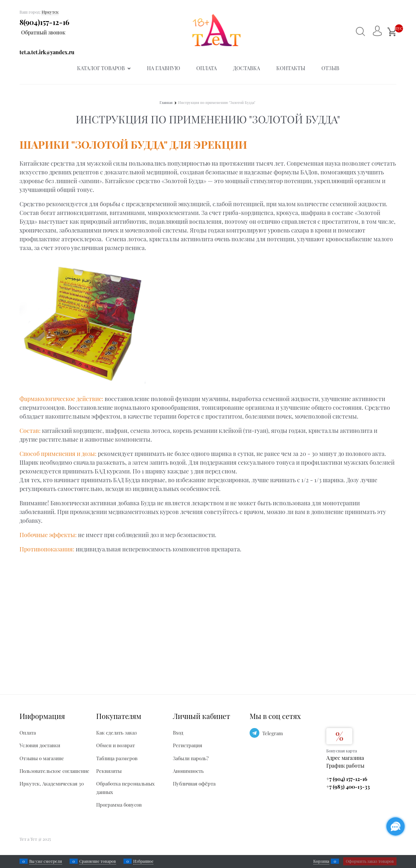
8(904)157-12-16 (44, 22)
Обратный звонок (43, 32)
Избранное (143, 861)
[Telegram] (254, 733)
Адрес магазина (345, 758)
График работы (345, 766)
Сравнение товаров (98, 861)
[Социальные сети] (396, 826)
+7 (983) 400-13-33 (348, 787)
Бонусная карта (342, 751)
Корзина (321, 861)
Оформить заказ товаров (370, 861)
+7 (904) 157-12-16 (347, 779)
